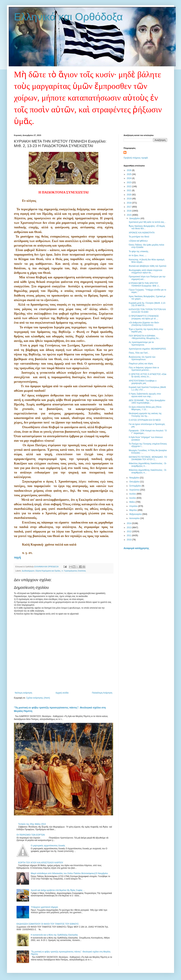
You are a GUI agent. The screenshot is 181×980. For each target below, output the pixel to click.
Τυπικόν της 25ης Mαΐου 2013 (32, 824)
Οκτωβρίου (135, 482)
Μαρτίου (133, 510)
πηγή (17, 557)
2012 (129, 531)
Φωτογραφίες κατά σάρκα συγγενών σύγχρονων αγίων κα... (145, 271)
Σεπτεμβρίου (135, 486)
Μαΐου (132, 502)
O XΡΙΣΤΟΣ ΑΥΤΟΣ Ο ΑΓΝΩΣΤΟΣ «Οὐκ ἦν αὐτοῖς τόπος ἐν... (148, 375)
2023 (129, 182)
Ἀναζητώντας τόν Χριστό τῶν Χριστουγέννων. (142, 358)
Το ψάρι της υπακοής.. (139, 251)
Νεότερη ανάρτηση (23, 693)
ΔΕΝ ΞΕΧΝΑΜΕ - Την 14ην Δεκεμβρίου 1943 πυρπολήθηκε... (147, 402)
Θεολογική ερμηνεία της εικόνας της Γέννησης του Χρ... (145, 415)
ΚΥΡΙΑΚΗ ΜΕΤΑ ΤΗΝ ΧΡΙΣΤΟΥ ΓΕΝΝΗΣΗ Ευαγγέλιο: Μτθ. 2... (145, 284)
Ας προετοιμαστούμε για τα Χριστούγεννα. (141, 343)
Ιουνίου (133, 498)
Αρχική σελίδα (62, 693)
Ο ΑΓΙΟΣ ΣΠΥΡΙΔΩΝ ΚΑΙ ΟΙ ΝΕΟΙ (145, 420)
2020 (129, 195)
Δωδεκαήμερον (28, 571)
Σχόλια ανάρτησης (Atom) (38, 698)
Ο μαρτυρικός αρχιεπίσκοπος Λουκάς (48, 846)
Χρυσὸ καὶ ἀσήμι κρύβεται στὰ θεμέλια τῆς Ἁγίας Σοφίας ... (58, 890)
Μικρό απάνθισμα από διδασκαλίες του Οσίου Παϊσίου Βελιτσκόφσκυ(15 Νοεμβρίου (69, 873)
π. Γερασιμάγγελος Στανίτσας (74, 571)
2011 (129, 535)
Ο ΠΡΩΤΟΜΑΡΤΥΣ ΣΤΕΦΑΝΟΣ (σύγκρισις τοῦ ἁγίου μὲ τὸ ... (144, 317)
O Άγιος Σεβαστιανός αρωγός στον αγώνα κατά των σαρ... (145, 395)
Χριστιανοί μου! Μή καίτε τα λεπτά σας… (147, 222)
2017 (129, 207)
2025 (129, 174)
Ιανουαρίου (135, 518)
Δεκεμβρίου (135, 218)
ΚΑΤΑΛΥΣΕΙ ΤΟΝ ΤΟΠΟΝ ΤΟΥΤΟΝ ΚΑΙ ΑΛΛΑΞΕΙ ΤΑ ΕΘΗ (147, 311)
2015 (129, 215)
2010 (129, 540)
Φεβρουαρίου (136, 514)
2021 (129, 190)
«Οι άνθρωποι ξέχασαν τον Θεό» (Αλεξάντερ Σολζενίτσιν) (144, 324)
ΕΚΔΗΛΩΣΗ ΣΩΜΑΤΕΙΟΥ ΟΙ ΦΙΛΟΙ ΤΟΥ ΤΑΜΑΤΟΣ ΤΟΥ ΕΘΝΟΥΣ (48, 924)
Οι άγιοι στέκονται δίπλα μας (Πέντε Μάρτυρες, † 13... (145, 408)
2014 (129, 523)
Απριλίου (134, 506)
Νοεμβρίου (135, 478)
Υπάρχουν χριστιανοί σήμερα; (45, 907)
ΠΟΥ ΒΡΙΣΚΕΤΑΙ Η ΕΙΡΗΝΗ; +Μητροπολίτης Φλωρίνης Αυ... (144, 337)
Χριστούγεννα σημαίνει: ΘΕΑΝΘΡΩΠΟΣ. (148, 349)
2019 (129, 199)
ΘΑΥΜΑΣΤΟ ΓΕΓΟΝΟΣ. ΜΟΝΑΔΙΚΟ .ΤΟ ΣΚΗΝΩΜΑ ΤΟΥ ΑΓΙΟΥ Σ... (148, 458)
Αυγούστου (135, 490)
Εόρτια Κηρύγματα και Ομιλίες (48, 571)
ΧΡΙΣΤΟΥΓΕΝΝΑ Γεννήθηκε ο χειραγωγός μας (143, 382)
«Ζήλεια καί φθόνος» (138, 241)
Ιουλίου (133, 494)
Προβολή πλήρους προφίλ (136, 158)
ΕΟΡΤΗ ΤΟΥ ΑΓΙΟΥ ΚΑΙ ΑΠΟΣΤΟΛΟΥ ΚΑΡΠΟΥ (41, 863)
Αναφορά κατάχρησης (136, 548)
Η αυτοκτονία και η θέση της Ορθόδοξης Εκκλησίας (54, 935)
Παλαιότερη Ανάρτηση (102, 693)
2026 (129, 170)
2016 (129, 211)
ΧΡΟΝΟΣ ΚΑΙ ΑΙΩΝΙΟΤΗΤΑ (142, 233)
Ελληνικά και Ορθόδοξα (68, 17)
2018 (129, 203)
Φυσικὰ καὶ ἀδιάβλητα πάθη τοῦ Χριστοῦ (148, 266)
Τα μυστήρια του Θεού (139, 237)
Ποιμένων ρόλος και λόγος (141, 364)
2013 (129, 528)
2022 (129, 186)
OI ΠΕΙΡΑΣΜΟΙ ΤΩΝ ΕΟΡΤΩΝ (31, 835)
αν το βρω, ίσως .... (138, 255)
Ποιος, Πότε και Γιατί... (139, 353)
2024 (129, 178)
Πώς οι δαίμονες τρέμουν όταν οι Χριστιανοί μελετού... (144, 369)
